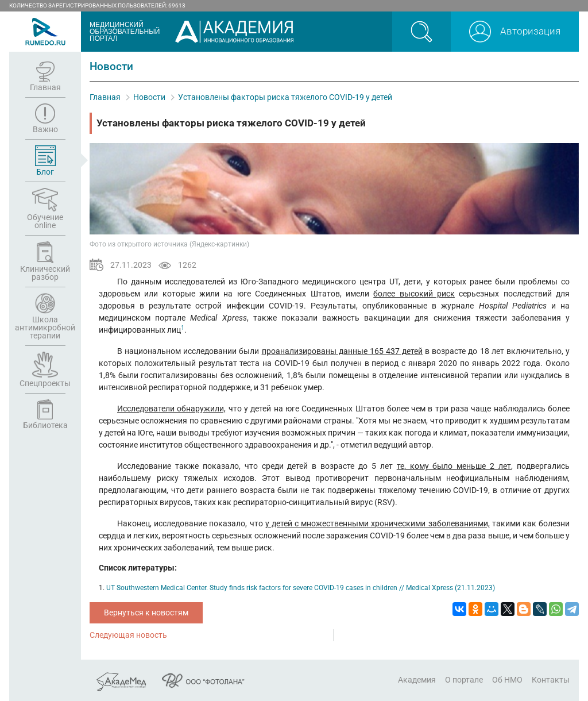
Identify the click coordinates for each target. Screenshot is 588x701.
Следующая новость (128, 635)
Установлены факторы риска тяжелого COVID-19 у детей (285, 97)
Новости (149, 97)
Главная (105, 97)
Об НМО (507, 680)
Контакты (551, 680)
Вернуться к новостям (146, 613)
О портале (464, 680)
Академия (417, 680)
